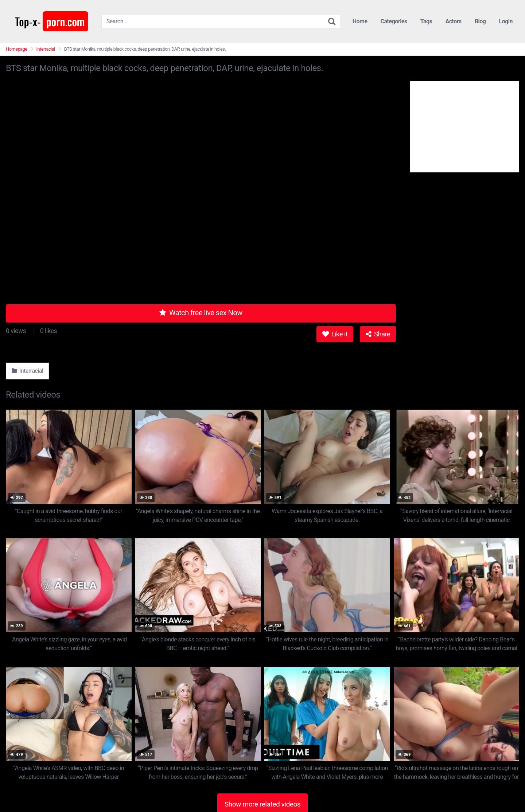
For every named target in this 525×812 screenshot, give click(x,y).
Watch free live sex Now (201, 313)
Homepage (17, 49)
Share (378, 334)
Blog (480, 21)
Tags (426, 21)
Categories (394, 21)
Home (360, 21)
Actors (453, 21)
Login (506, 21)
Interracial (46, 49)
